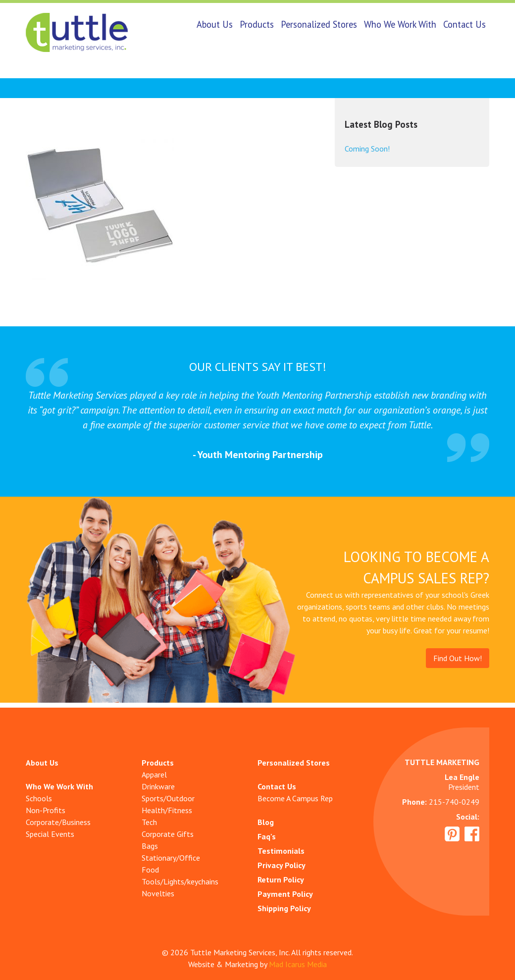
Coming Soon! (367, 149)
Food (150, 870)
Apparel (154, 774)
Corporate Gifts (168, 834)
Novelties (158, 893)
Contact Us (464, 24)
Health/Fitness (167, 810)
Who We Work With (400, 24)
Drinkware (158, 786)
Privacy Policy (282, 865)
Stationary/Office (171, 858)
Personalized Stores (319, 24)
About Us (215, 24)
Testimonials (281, 851)
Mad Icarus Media (298, 964)
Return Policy (281, 879)
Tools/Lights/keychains (180, 881)
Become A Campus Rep (295, 798)
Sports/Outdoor (168, 798)
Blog (266, 822)
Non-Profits (46, 810)
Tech (149, 822)
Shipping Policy (284, 908)
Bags (150, 846)
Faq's (267, 836)
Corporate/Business (58, 822)
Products (257, 24)
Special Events (50, 834)
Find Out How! (458, 658)
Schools (39, 798)
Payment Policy (285, 894)
